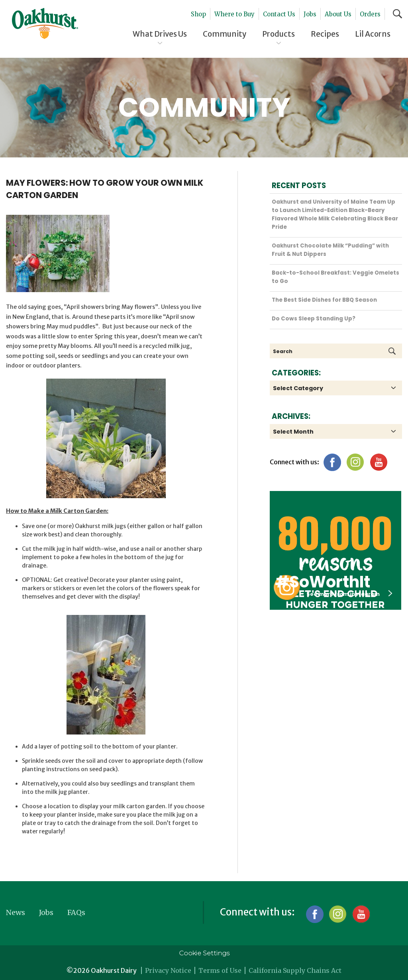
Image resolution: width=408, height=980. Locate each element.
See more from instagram (349, 594)
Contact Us (279, 14)
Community (225, 34)
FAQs (76, 912)
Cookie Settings (204, 953)
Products (279, 34)
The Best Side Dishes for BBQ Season (324, 300)
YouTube (378, 462)
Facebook (332, 462)
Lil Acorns (373, 34)
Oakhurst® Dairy (45, 24)
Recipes (325, 34)
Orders (370, 14)
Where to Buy (234, 14)
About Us (338, 14)
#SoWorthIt (323, 582)
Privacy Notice (168, 970)
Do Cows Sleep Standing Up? (314, 319)
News (16, 912)
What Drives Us (160, 34)
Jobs (310, 14)
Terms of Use (220, 970)
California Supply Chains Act (295, 970)
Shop (198, 14)
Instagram (355, 462)
